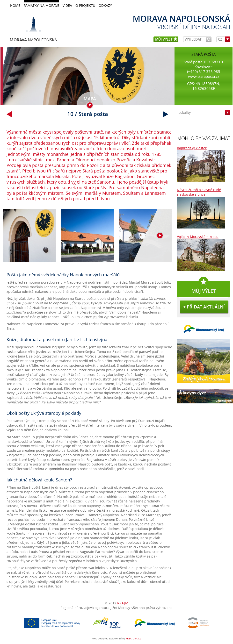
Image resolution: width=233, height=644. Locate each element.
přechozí (9, 114)
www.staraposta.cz (204, 76)
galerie (87, 238)
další (166, 114)
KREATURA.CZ (133, 639)
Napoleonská (33, 40)
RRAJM (123, 603)
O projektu (85, 5)
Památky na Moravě (41, 5)
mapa (90, 99)
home (15, 5)
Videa (67, 5)
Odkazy (105, 5)
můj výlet (166, 39)
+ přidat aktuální (204, 307)
